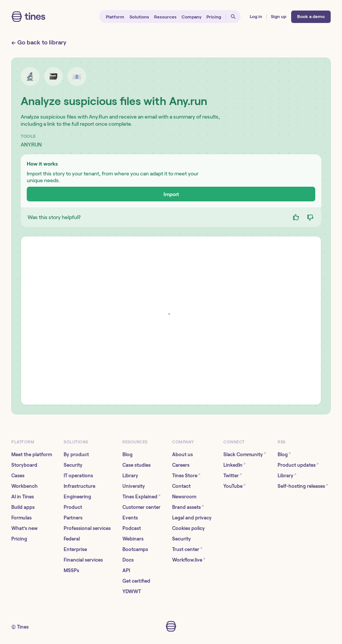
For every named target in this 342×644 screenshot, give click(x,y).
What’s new (24, 528)
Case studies (137, 465)
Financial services (83, 560)
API (126, 570)
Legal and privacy (192, 518)
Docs (128, 560)
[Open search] (233, 17)
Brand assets (188, 507)
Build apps (23, 507)
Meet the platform (32, 454)
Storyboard (24, 465)
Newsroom (184, 497)
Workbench (24, 486)
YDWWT (132, 591)
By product (76, 454)
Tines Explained (141, 496)
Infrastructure (79, 486)
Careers (181, 465)
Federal (72, 539)
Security (73, 465)
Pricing (19, 539)
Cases (18, 476)
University (134, 486)
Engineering (77, 497)
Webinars (133, 539)
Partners (73, 518)
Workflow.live (189, 560)
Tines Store (186, 475)
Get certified (136, 581)
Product (73, 507)
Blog (127, 454)
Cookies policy (189, 528)
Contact (181, 486)
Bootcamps (135, 549)
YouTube (234, 486)
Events (130, 518)
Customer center (141, 507)
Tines (23, 627)
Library (130, 476)
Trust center (187, 549)
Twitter (233, 475)
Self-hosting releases (303, 486)
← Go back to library (39, 42)
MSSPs (71, 570)
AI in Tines (23, 497)
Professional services (87, 528)
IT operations (78, 476)
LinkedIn (234, 465)
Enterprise (75, 549)
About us (182, 454)
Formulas (21, 518)
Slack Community (245, 454)
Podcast (132, 528)
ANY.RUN (31, 145)
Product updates (298, 465)
